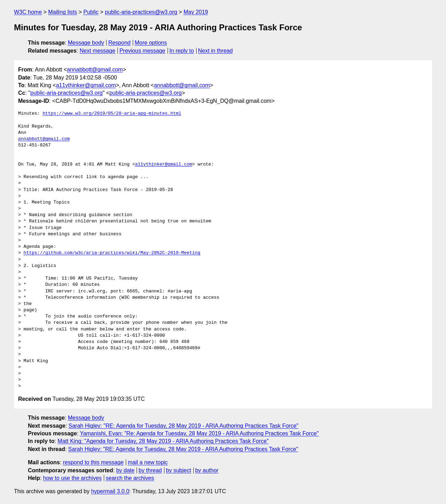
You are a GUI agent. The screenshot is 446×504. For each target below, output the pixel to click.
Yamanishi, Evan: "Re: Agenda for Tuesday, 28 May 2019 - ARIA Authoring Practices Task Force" (199, 433)
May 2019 (196, 12)
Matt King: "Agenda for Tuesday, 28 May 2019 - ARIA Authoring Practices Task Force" (163, 441)
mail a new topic (148, 462)
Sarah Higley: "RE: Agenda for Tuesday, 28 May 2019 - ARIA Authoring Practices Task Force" (184, 426)
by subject (178, 470)
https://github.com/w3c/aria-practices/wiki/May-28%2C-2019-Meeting (112, 253)
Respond (120, 43)
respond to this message (93, 462)
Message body (86, 43)
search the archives (130, 478)
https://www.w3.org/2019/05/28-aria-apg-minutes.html (112, 114)
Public (91, 12)
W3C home (28, 12)
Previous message (143, 51)
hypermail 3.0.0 (110, 491)
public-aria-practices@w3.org (141, 12)
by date (125, 470)
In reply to (182, 51)
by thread (150, 470)
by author (207, 470)
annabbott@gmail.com (95, 70)
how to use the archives (72, 478)
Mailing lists (63, 12)
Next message (98, 51)
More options (151, 43)
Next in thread (215, 51)
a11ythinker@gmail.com (86, 85)
